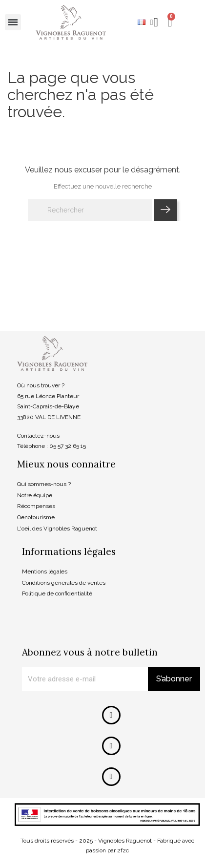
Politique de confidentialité (57, 593)
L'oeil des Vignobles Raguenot (57, 529)
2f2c (123, 850)
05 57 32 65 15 (68, 446)
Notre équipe (35, 495)
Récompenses (36, 506)
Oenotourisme (36, 517)
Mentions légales (45, 572)
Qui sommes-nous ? (44, 484)
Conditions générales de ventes (64, 583)
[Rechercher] (90, 210)
